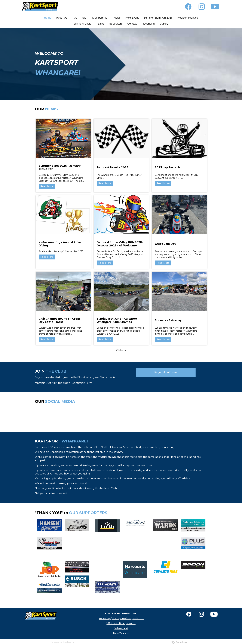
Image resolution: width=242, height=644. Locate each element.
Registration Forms (166, 372)
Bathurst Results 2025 (112, 167)
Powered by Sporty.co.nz (63, 642)
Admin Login (179, 642)
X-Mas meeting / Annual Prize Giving (60, 244)
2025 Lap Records (168, 167)
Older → (121, 350)
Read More (47, 186)
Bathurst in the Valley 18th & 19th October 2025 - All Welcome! (120, 244)
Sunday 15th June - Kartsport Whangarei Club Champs (117, 320)
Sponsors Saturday (168, 320)
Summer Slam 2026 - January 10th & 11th (60, 167)
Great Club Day (165, 244)
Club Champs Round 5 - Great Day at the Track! (59, 320)
